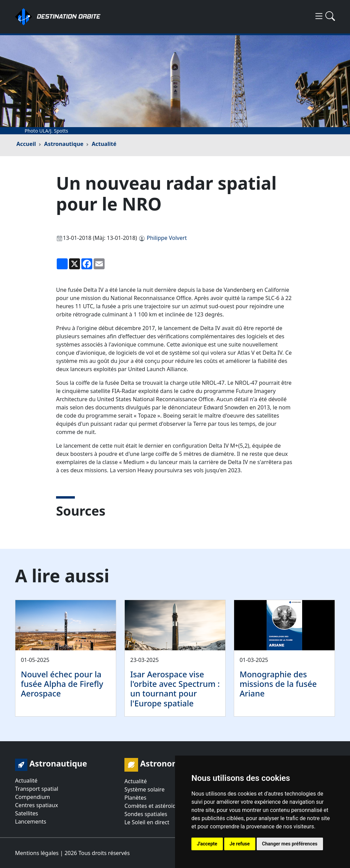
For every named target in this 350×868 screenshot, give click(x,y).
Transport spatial (37, 789)
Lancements (31, 822)
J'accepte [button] (207, 844)
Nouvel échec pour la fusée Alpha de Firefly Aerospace (62, 684)
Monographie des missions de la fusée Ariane (278, 684)
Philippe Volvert (167, 238)
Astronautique (64, 144)
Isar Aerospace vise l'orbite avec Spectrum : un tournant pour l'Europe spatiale (175, 689)
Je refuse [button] (240, 844)
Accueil (26, 144)
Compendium (32, 797)
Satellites (26, 813)
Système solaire (144, 789)
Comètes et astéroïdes (153, 806)
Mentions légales (37, 853)
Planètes (135, 798)
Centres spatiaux (37, 805)
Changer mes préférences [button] (290, 844)
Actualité (104, 144)
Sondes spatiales (146, 814)
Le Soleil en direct (147, 822)
